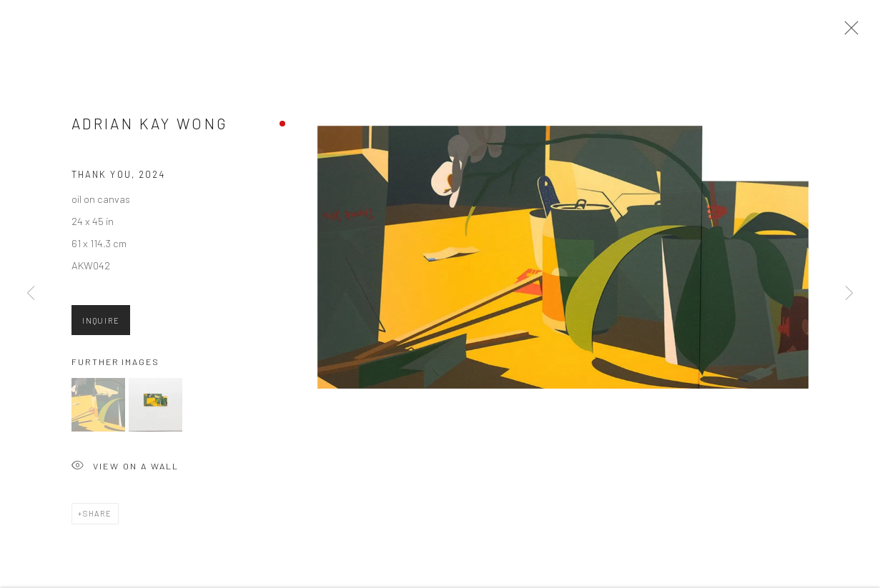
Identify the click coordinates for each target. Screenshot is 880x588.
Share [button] (98, 517)
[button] (98, 408)
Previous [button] (31, 294)
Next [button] (849, 294)
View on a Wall (125, 470)
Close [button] (848, 32)
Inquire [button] (101, 325)
